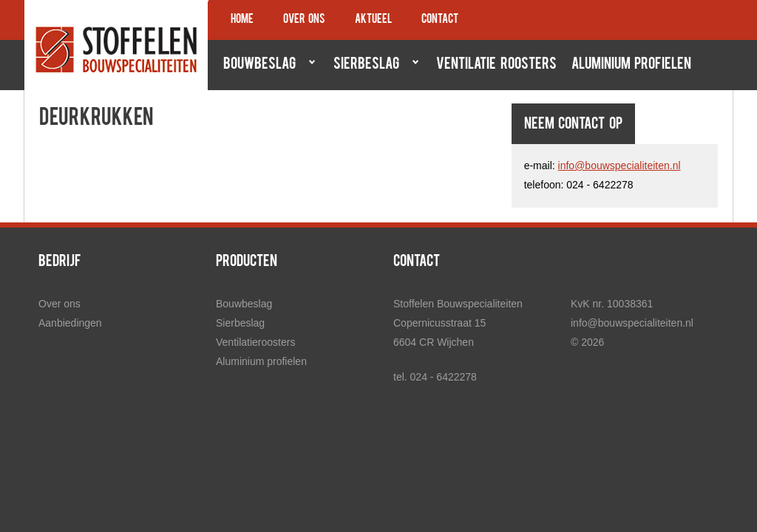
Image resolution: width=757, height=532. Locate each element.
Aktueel (373, 20)
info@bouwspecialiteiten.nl (619, 166)
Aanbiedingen (70, 323)
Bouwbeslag (266, 65)
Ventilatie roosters (496, 65)
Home (242, 20)
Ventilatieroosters (255, 342)
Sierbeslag (373, 65)
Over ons (304, 20)
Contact (440, 20)
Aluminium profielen (632, 65)
